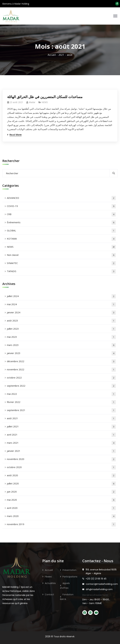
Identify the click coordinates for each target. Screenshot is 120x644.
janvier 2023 (61, 353)
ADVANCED (61, 198)
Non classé (61, 255)
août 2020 (61, 476)
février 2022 (61, 402)
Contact (49, 594)
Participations (70, 577)
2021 (61, 55)
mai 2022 (61, 394)
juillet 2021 (61, 427)
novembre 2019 (61, 524)
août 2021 (61, 418)
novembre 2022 (61, 370)
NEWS (45, 102)
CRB (61, 214)
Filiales (48, 577)
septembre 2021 (61, 410)
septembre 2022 (61, 386)
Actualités (50, 583)
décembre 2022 (61, 361)
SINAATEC (61, 263)
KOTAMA (61, 239)
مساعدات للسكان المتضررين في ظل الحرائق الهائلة (45, 97)
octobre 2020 (61, 467)
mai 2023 (61, 337)
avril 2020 (61, 508)
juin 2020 (61, 492)
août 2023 (61, 321)
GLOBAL (61, 231)
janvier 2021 (61, 451)
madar (32, 102)
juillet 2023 (61, 329)
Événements (61, 223)
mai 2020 (61, 500)
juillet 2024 (61, 296)
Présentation (69, 570)
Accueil (52, 55)
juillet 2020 (61, 484)
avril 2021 (61, 435)
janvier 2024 (61, 313)
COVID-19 (61, 206)
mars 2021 (61, 443)
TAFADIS (61, 271)
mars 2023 (61, 345)
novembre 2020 (61, 459)
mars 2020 (61, 516)
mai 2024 (61, 304)
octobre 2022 (61, 378)
